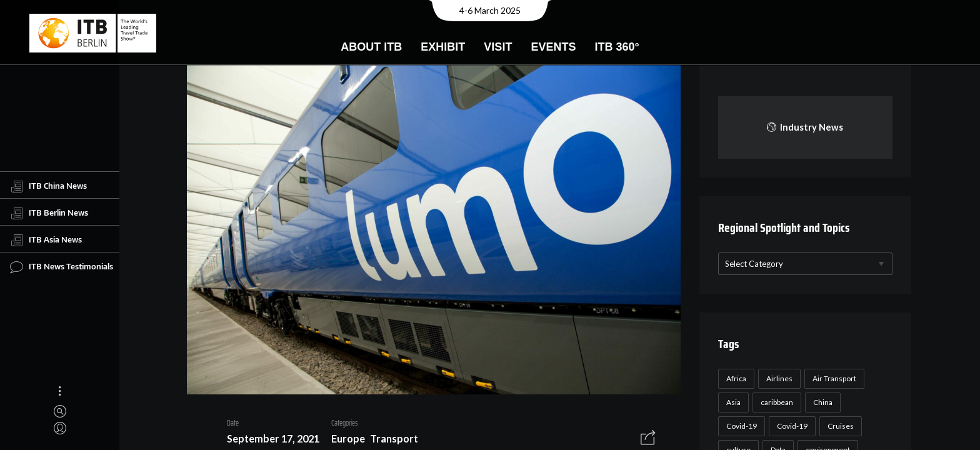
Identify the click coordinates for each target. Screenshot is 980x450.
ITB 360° (617, 47)
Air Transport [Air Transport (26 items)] (832, 378)
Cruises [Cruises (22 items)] (839, 426)
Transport (390, 440)
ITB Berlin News (49, 213)
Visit (498, 47)
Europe (343, 440)
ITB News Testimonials (62, 267)
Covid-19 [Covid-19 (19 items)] (790, 426)
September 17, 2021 (268, 440)
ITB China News (48, 186)
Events (553, 47)
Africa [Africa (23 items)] (734, 378)
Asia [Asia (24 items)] (732, 402)
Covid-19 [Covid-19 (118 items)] (740, 426)
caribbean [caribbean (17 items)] (775, 402)
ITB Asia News (46, 240)
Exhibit (443, 47)
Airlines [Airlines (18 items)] (777, 378)
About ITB (371, 47)
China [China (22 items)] (821, 402)
